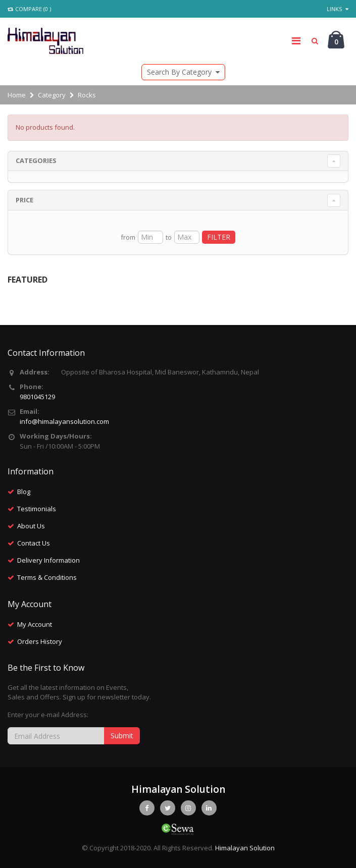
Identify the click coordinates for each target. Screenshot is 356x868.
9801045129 (37, 397)
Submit (122, 736)
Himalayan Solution (245, 848)
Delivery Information (48, 560)
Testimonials (37, 509)
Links (338, 9)
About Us (31, 526)
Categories (36, 160)
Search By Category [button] (183, 72)
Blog (24, 492)
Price (24, 200)
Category (52, 95)
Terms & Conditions (47, 577)
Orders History (40, 641)
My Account (35, 624)
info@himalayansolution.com (64, 421)
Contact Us (34, 543)
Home (17, 95)
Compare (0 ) (29, 9)
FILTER (219, 237)
